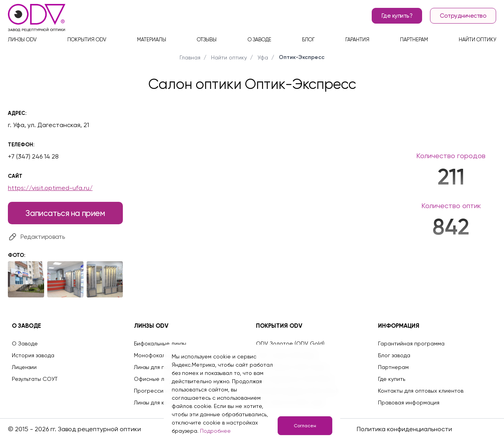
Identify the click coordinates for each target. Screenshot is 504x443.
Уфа (263, 57)
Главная (190, 57)
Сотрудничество (463, 16)
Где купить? (397, 16)
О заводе (259, 40)
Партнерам (414, 40)
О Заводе (25, 343)
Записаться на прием (65, 213)
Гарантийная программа (411, 343)
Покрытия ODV (87, 40)
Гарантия (357, 40)
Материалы (152, 40)
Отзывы (207, 40)
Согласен (305, 426)
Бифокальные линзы (160, 343)
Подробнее (215, 431)
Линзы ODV (22, 40)
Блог (308, 40)
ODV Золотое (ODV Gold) (290, 343)
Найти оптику (477, 40)
